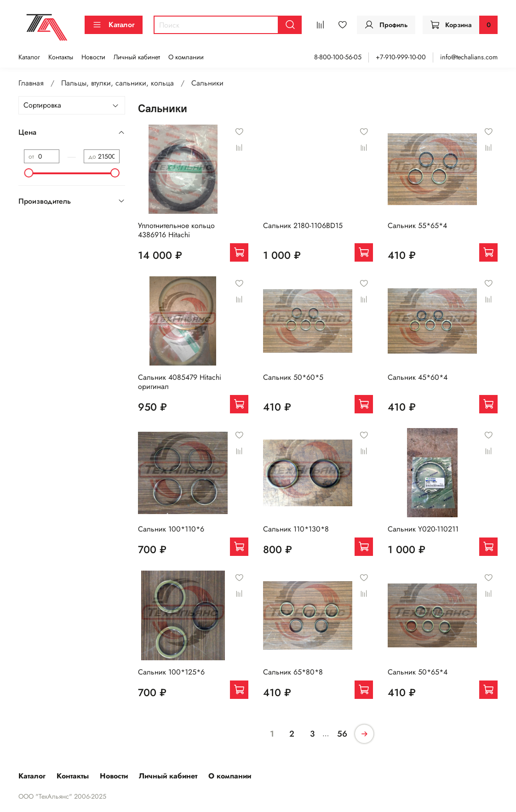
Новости (93, 57)
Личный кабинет (137, 57)
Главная (31, 83)
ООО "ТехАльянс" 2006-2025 (62, 796)
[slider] (29, 173)
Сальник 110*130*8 (296, 529)
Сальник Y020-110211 (423, 529)
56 (342, 734)
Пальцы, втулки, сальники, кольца (118, 83)
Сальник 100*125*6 (171, 672)
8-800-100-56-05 (338, 57)
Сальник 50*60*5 (293, 377)
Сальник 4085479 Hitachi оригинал (180, 382)
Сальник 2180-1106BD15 (303, 226)
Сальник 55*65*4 (417, 226)
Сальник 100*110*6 (171, 529)
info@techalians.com (469, 57)
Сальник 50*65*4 (418, 672)
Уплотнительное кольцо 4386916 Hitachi (176, 230)
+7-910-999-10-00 (401, 57)
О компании (186, 57)
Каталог (114, 25)
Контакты (61, 57)
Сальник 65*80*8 (293, 672)
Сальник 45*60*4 (418, 377)
